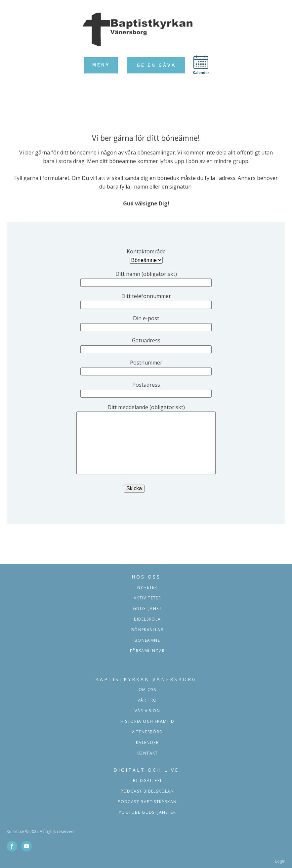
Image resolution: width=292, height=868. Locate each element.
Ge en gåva (156, 65)
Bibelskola (147, 619)
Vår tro (147, 700)
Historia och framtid (147, 721)
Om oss (147, 690)
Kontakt (147, 753)
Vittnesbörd (147, 732)
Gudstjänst (147, 608)
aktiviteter (147, 598)
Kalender (147, 742)
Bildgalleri (147, 781)
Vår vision (147, 711)
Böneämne (147, 640)
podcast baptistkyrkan (147, 802)
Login (280, 861)
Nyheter (147, 587)
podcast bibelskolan (147, 791)
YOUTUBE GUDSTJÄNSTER (147, 812)
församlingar (147, 651)
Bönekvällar (147, 630)
